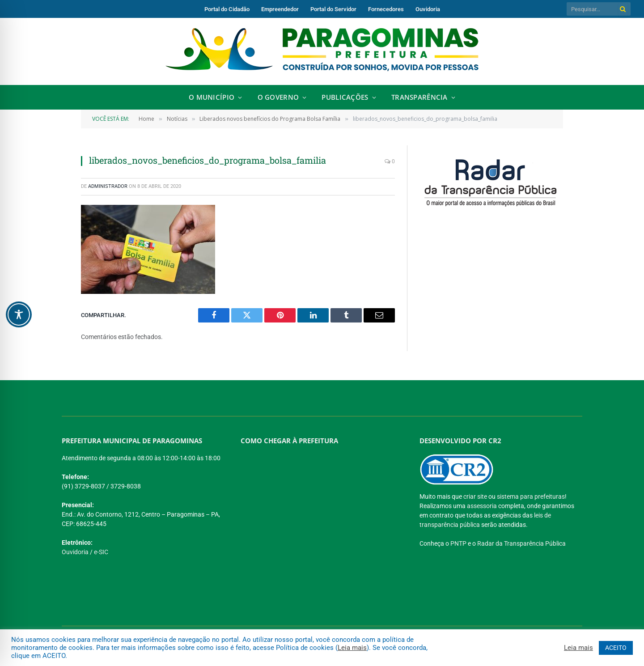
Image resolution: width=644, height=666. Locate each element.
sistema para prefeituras (531, 496)
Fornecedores (386, 9)
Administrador (108, 186)
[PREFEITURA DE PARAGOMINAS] (319, 514)
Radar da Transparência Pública (521, 543)
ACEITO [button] (616, 648)
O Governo (278, 97)
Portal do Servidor (333, 9)
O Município (212, 97)
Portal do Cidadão (227, 9)
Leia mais (352, 648)
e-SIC (101, 552)
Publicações (345, 97)
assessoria (482, 506)
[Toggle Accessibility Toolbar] (19, 314)
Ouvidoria (428, 9)
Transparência (419, 97)
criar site (475, 496)
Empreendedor (280, 9)
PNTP (458, 543)
